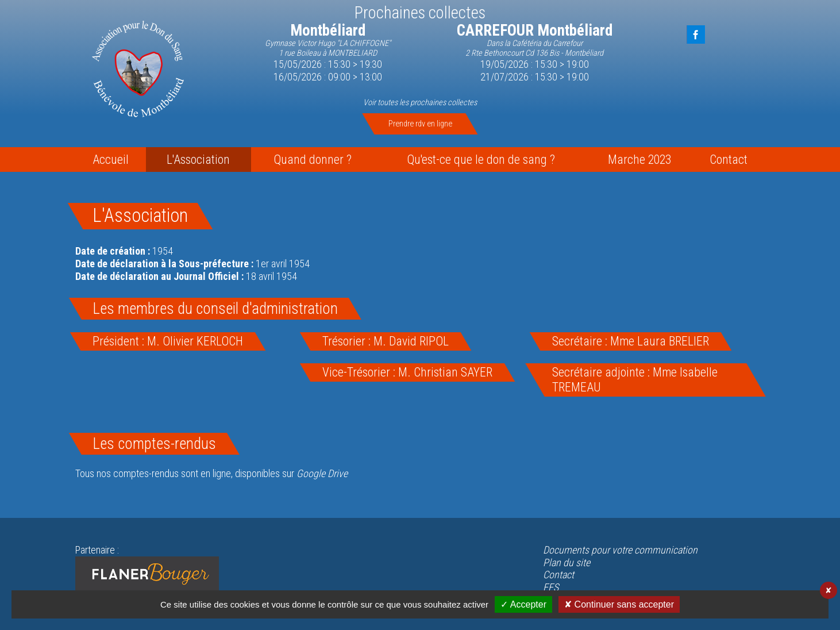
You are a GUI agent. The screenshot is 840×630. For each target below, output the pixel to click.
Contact (558, 575)
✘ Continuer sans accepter (619, 604)
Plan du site (567, 562)
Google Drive (322, 473)
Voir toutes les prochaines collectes (420, 103)
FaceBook (696, 34)
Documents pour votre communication (620, 550)
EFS (551, 587)
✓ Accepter (523, 604)
